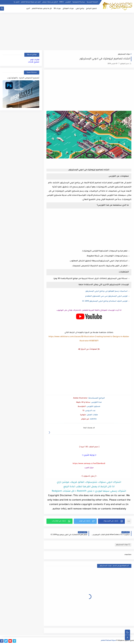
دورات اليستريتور (124, 54)
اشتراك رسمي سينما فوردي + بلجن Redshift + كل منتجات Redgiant (89, 491)
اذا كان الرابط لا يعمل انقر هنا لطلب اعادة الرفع (89, 487)
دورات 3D (57, 9)
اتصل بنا (17, 2)
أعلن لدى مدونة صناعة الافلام (31, 2)
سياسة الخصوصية (79, 2)
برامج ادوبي (80, 9)
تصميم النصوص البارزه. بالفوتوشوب (23, 78)
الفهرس (68, 2)
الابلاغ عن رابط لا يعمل (50, 2)
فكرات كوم (35, 60)
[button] (111, 521)
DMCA (62, 2)
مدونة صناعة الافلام (108, 641)
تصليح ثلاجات (34, 62)
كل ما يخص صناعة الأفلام (42, 9)
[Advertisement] (67, 31)
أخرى (28, 9)
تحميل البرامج (91, 9)
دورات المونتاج (68, 9)
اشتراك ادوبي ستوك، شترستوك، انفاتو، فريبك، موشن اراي (89, 482)
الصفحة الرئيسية (92, 2)
